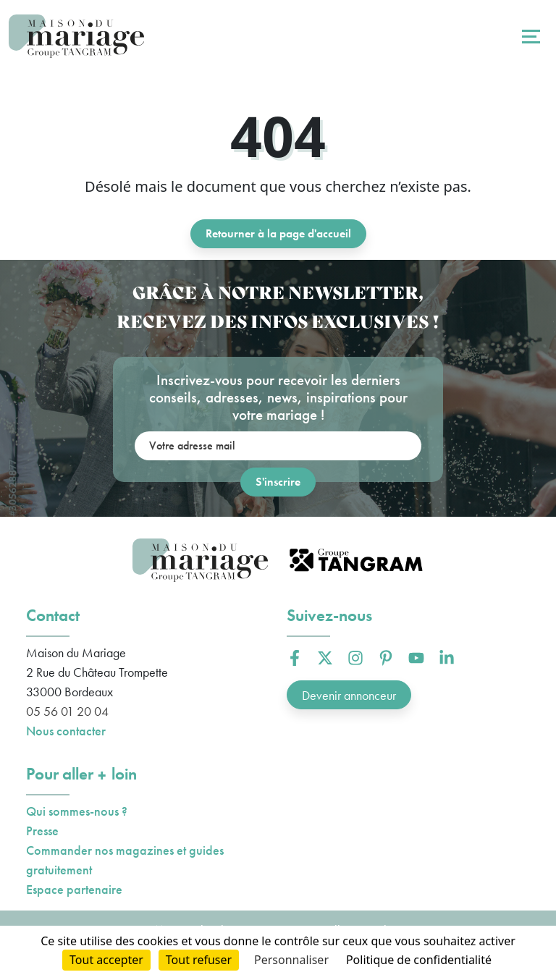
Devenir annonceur (349, 695)
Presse (42, 831)
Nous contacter (66, 731)
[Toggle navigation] (529, 36)
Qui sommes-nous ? (77, 811)
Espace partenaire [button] (74, 889)
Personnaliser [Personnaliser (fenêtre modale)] (291, 960)
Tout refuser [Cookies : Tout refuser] (199, 960)
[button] (295, 658)
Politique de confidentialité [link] (419, 960)
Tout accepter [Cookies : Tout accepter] (106, 960)
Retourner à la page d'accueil (278, 233)
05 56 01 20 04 (67, 711)
